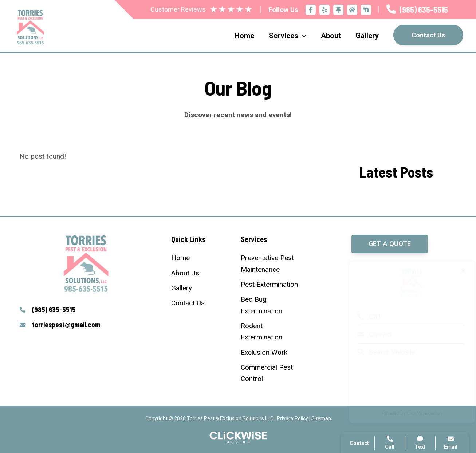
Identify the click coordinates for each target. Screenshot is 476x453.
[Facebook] (311, 10)
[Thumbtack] (338, 10)
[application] (302, 36)
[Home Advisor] (352, 10)
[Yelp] (324, 10)
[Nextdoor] (366, 10)
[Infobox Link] (417, 10)
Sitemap (321, 418)
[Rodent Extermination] (273, 332)
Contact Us (428, 35)
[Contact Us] (188, 303)
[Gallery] (182, 288)
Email (451, 443)
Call (362, 317)
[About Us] (185, 273)
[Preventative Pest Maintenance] (273, 264)
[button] (390, 244)
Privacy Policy (292, 418)
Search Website (379, 352)
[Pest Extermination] (269, 284)
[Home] (180, 258)
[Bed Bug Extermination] (273, 305)
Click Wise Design (418, 413)
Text (420, 443)
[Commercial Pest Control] (273, 373)
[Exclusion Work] (264, 352)
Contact (368, 334)
